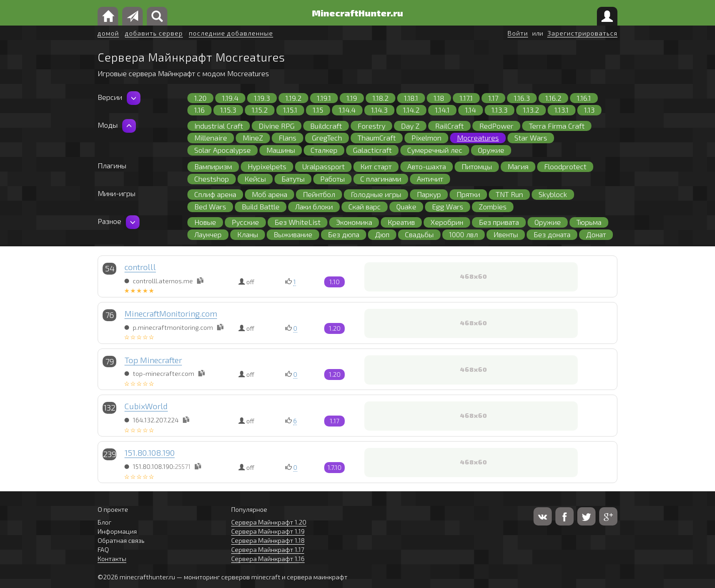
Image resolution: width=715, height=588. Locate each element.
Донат (596, 234)
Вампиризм (213, 166)
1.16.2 (553, 98)
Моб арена (269, 194)
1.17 (493, 98)
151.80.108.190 (150, 453)
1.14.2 (411, 110)
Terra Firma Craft (557, 126)
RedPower (496, 126)
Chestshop (212, 179)
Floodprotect (565, 166)
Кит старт (376, 166)
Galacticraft (372, 150)
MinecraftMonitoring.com (171, 313)
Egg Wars (448, 206)
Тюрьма (589, 222)
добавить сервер (154, 33)
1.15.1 (290, 110)
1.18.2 (381, 98)
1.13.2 (531, 110)
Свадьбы (419, 234)
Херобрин (447, 222)
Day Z (410, 126)
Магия (518, 166)
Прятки (468, 194)
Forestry (371, 126)
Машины (281, 150)
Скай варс (365, 206)
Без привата (499, 222)
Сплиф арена (215, 194)
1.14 (471, 110)
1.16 (199, 110)
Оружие (491, 150)
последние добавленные (231, 33)
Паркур (429, 194)
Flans (288, 138)
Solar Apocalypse (223, 150)
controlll (140, 267)
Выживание (293, 234)
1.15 (318, 110)
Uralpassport (323, 166)
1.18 (439, 98)
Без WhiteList (298, 222)
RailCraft (449, 126)
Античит (430, 179)
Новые (205, 222)
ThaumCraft (377, 138)
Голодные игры (376, 194)
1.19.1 (324, 98)
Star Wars (531, 138)
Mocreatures (478, 138)
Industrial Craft (219, 126)
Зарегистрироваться (582, 33)
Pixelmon (426, 138)
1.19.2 (293, 98)
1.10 (334, 282)
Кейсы (255, 179)
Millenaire (211, 138)
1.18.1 (411, 98)
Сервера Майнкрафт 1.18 (268, 540)
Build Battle (261, 206)
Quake (406, 206)
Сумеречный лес (435, 150)
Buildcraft (326, 126)
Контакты (112, 559)
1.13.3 (500, 110)
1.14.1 (442, 110)
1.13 (589, 110)
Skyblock (553, 194)
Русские (245, 222)
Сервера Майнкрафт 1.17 (268, 549)
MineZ (253, 138)
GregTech (327, 138)
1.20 (200, 98)
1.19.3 (262, 98)
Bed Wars (210, 206)
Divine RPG (277, 126)
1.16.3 (522, 98)
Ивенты (506, 234)
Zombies (493, 206)
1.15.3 (228, 110)
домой (108, 33)
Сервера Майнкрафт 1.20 (269, 522)
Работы (332, 179)
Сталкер (324, 150)
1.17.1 (466, 98)
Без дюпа (344, 234)
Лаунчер (208, 234)
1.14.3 (379, 110)
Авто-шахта (427, 166)
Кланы (248, 234)
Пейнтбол (319, 194)
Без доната (552, 234)
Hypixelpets (267, 166)
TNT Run (509, 194)
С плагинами (381, 179)
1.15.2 (260, 110)
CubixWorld (146, 406)
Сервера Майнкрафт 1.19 (268, 531)
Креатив (401, 222)
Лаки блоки (314, 206)
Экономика (354, 222)
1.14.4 (347, 110)
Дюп (382, 234)
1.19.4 (230, 98)
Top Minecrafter (153, 360)
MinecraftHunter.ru (357, 13)
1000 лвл (464, 234)
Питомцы (477, 166)
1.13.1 (562, 110)
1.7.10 (334, 467)
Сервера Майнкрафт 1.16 (268, 559)
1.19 (352, 98)
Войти (518, 33)
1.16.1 (584, 98)
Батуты (293, 179)
